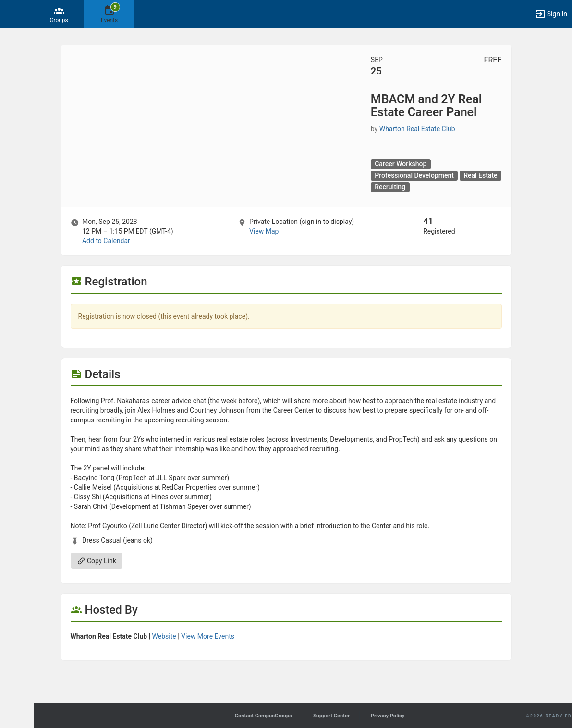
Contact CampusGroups (263, 716)
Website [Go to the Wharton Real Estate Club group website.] (164, 636)
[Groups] (59, 14)
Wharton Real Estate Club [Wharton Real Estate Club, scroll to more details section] (417, 129)
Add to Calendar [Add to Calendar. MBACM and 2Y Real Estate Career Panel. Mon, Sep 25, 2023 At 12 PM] (106, 241)
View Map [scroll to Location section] (264, 231)
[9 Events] (109, 14)
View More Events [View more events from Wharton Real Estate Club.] (208, 636)
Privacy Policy (388, 716)
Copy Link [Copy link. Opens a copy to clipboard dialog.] (97, 561)
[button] (12, 14)
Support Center (331, 716)
